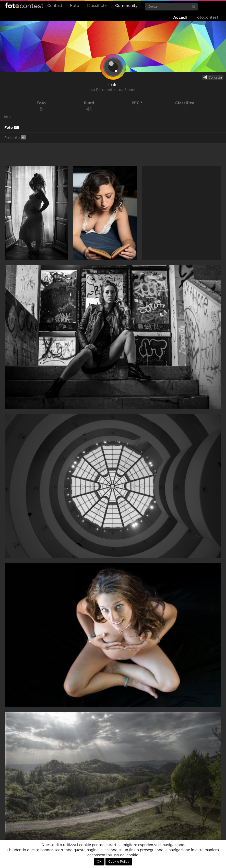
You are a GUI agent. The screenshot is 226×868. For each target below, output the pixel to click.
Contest (55, 6)
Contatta (213, 77)
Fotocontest (24, 5)
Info (7, 117)
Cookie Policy (119, 862)
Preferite (15, 138)
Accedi (180, 17)
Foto (75, 6)
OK (99, 862)
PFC (137, 103)
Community (126, 6)
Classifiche (97, 6)
